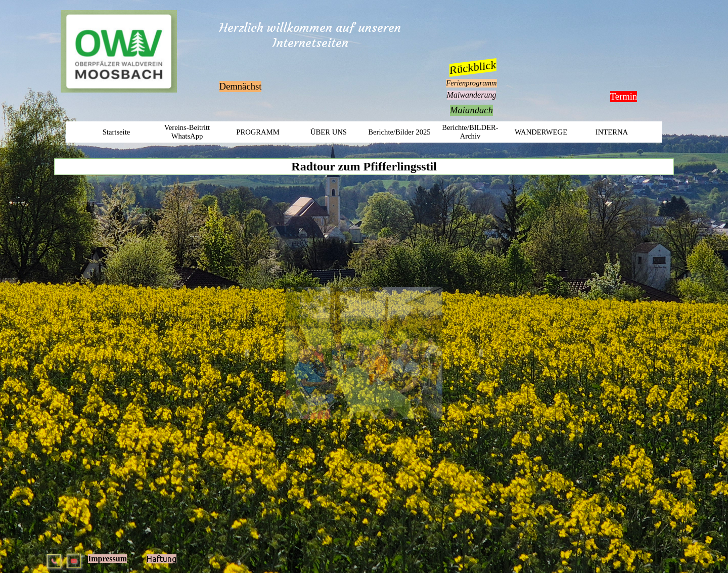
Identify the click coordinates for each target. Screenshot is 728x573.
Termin (624, 96)
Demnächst (241, 86)
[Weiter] (472, 353)
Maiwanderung (472, 95)
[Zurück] (256, 353)
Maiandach (471, 110)
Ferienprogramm (471, 83)
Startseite (117, 132)
